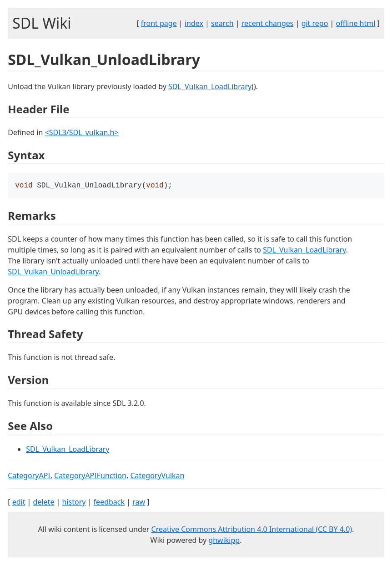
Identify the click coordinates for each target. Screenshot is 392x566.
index (194, 23)
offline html (356, 23)
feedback (109, 503)
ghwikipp (224, 541)
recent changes (268, 23)
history (74, 503)
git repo (315, 23)
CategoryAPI (29, 476)
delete (44, 503)
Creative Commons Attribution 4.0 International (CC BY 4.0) (252, 530)
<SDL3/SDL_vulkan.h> (82, 132)
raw (139, 503)
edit (19, 503)
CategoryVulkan (157, 476)
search (222, 23)
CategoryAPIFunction (90, 476)
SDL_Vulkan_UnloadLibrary (53, 273)
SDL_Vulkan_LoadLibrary (210, 86)
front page (159, 23)
